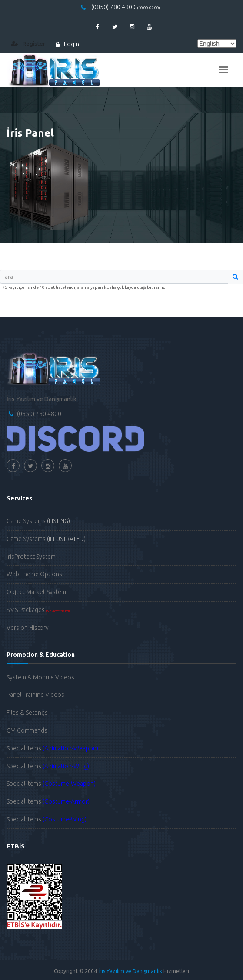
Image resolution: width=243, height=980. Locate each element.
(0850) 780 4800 (120, 7)
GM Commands (27, 730)
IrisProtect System (31, 557)
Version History (28, 628)
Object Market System (36, 592)
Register (28, 44)
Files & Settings (27, 713)
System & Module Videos (40, 677)
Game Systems (38, 521)
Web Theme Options (34, 574)
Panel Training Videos (35, 695)
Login (67, 44)
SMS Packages (38, 610)
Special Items (52, 748)
